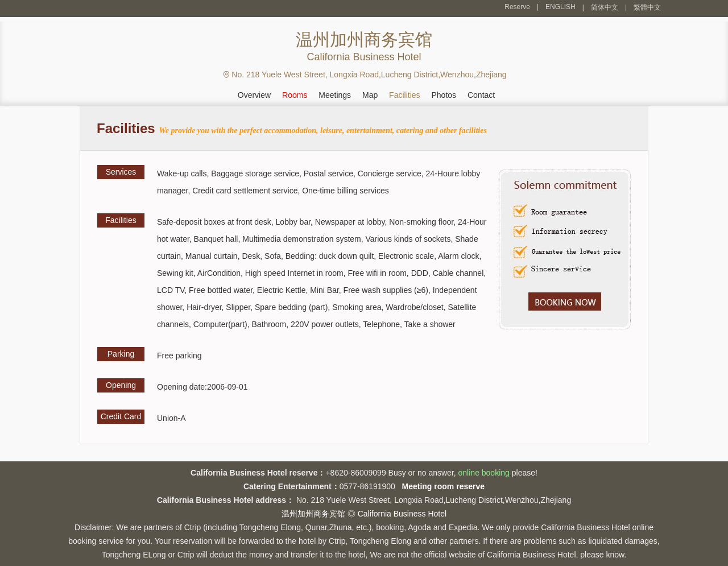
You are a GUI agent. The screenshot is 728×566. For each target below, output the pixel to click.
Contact (481, 95)
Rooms (295, 95)
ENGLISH (561, 7)
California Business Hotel (402, 514)
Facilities (404, 95)
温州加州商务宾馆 (313, 514)
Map (370, 95)
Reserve (517, 7)
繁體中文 (647, 7)
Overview (254, 95)
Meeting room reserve (444, 486)
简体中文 (605, 7)
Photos (444, 95)
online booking (484, 473)
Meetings (335, 95)
